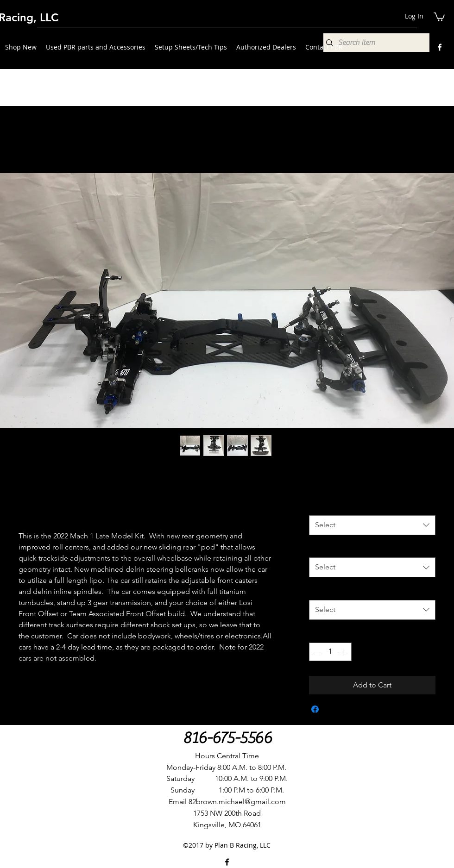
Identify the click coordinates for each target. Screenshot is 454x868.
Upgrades (328, 590)
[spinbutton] (330, 652)
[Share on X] (333, 709)
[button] (439, 16)
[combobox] (372, 525)
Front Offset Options (346, 505)
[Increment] (344, 652)
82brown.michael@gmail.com (237, 802)
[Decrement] (317, 652)
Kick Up (324, 548)
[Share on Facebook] (315, 709)
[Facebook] (440, 47)
